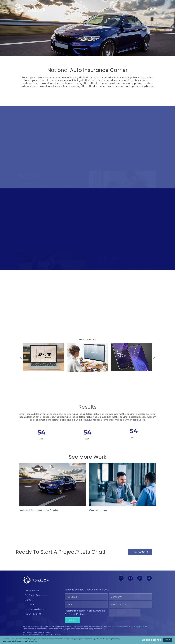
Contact (29, 605)
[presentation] (125, 613)
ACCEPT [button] (167, 640)
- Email (82, 614)
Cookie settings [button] (151, 640)
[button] (21, 358)
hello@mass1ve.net (35, 609)
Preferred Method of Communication (85, 611)
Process (125, 9)
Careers (135, 9)
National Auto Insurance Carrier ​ (39, 510)
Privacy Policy (32, 591)
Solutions (112, 9)
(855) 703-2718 (33, 614)
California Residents (36, 595)
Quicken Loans (98, 510)
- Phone (71, 614)
